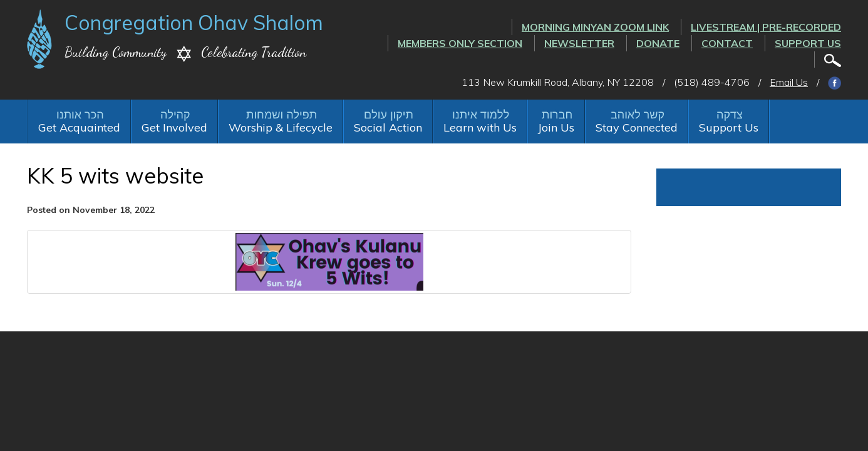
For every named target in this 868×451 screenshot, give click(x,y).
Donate (658, 43)
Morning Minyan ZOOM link (595, 27)
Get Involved (174, 127)
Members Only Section (460, 43)
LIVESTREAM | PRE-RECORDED (766, 27)
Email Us (789, 82)
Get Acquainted (79, 127)
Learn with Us (480, 127)
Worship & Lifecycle (281, 127)
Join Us (556, 127)
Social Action (388, 127)
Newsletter (579, 43)
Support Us (808, 43)
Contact (727, 43)
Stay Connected (637, 127)
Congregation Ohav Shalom (194, 23)
